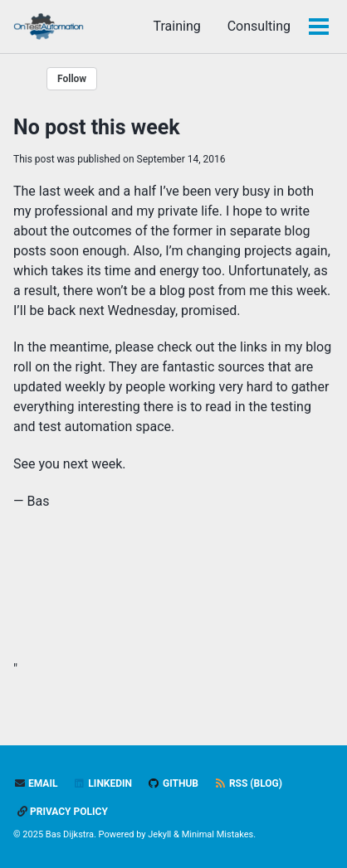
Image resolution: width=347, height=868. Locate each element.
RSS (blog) (248, 783)
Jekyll (159, 834)
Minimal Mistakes (218, 834)
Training (176, 26)
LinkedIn (103, 783)
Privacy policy (63, 812)
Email (35, 783)
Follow (72, 79)
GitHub (173, 783)
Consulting (259, 26)
